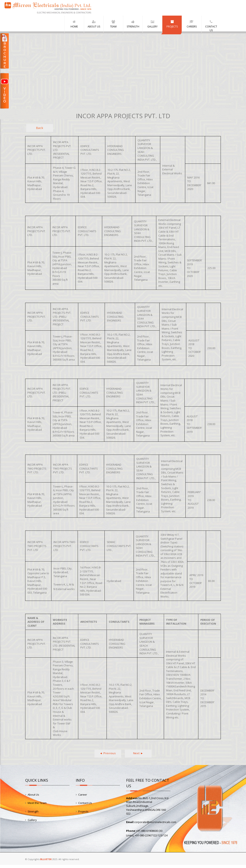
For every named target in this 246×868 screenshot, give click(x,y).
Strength (33, 815)
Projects (83, 815)
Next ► (138, 756)
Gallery (32, 823)
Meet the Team (37, 806)
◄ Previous (108, 756)
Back (40, 131)
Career (83, 798)
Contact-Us (85, 806)
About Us (33, 798)
